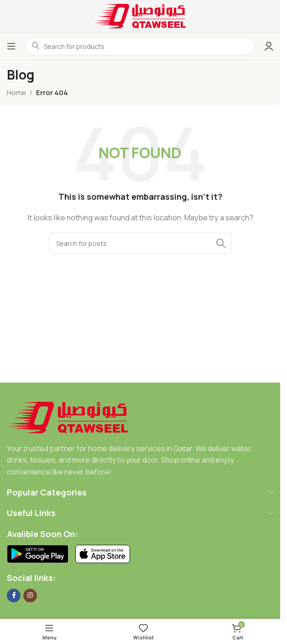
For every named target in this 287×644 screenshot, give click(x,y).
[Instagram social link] (30, 596)
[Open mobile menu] (11, 46)
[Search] (140, 243)
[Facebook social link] (14, 596)
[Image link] (68, 417)
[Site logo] (140, 15)
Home (16, 93)
